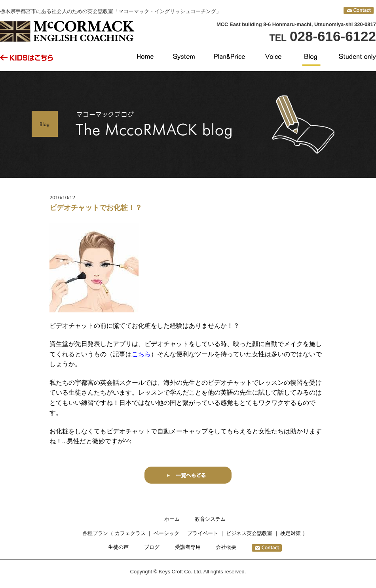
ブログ (152, 547)
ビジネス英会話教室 (249, 533)
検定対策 (291, 533)
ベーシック (166, 533)
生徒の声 (118, 547)
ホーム (172, 519)
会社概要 (226, 547)
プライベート (203, 533)
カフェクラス (130, 533)
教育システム (210, 519)
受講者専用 (188, 547)
